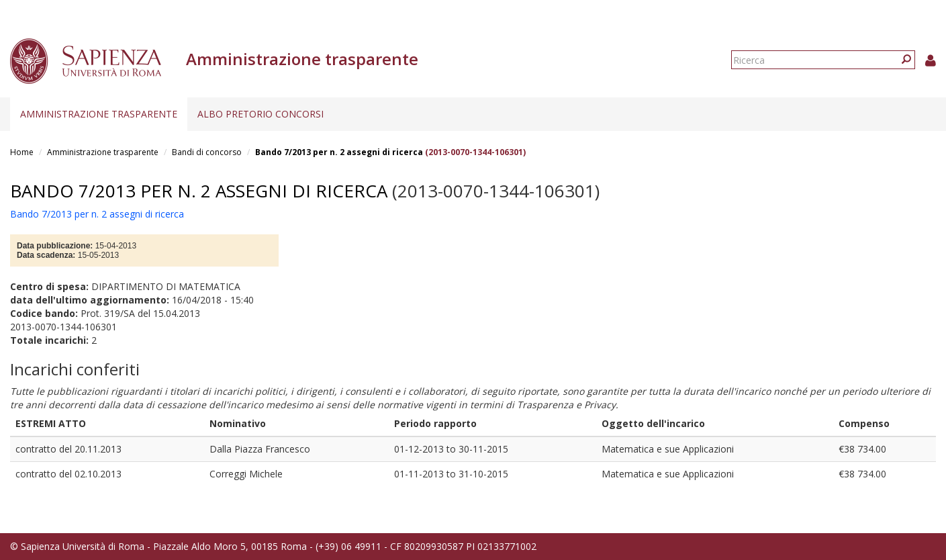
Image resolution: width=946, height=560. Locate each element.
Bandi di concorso (207, 152)
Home (22, 152)
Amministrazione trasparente (99, 114)
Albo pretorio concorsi (261, 114)
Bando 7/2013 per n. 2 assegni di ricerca (340, 152)
